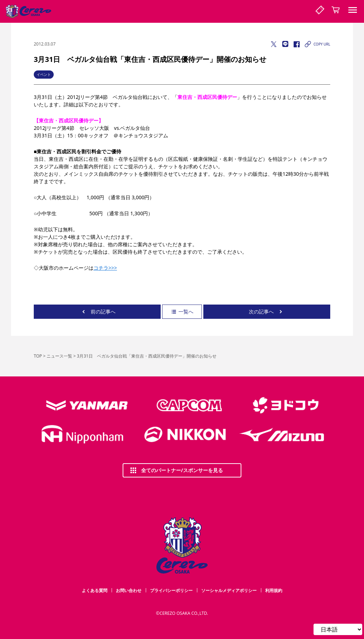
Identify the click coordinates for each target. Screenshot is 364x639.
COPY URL (317, 44)
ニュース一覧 (59, 356)
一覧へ (182, 311)
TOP (38, 356)
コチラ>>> (105, 268)
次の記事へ (267, 312)
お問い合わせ (129, 590)
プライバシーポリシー (171, 590)
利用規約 (274, 590)
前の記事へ (97, 312)
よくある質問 (95, 590)
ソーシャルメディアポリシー (229, 590)
